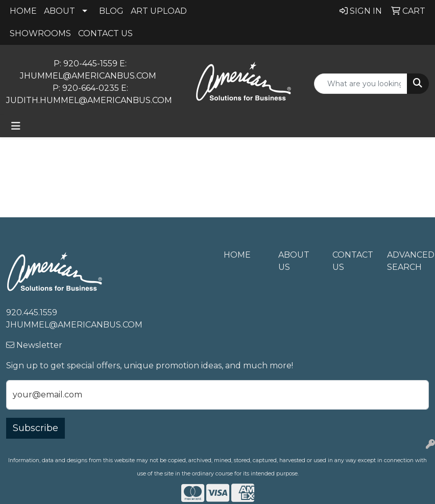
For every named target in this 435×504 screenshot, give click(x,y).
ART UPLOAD (159, 11)
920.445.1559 (32, 312)
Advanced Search (408, 261)
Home (237, 255)
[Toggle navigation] (16, 126)
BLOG (111, 11)
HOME (23, 11)
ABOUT (59, 11)
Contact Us (353, 261)
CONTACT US (105, 33)
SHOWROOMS (40, 33)
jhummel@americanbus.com (89, 76)
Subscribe (35, 428)
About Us (294, 261)
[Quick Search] (361, 84)
